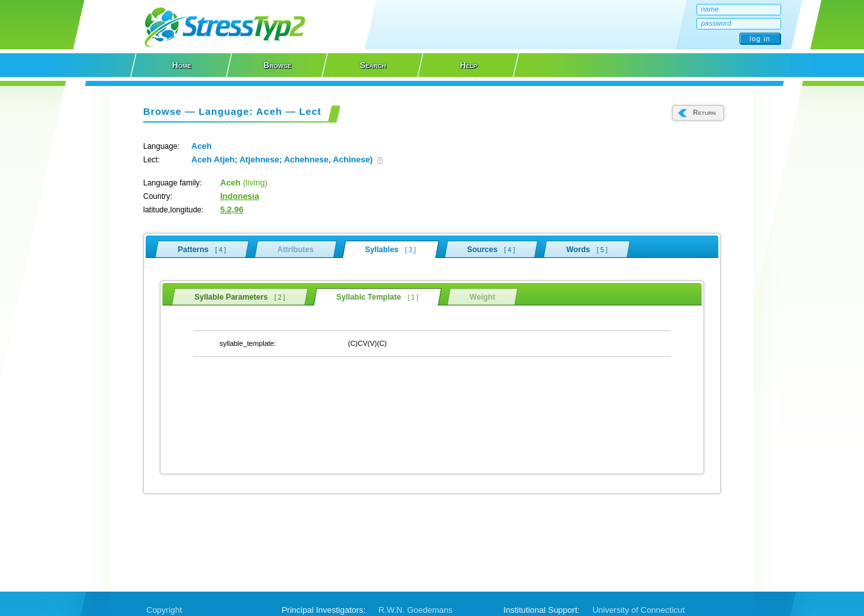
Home (182, 65)
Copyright (164, 610)
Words (587, 249)
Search (373, 65)
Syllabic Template (377, 297)
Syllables (391, 249)
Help (469, 65)
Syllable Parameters (240, 296)
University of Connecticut (639, 610)
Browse (277, 65)
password (716, 23)
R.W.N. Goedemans (415, 610)
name (710, 9)
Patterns (202, 249)
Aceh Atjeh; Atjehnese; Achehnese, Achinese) (287, 159)
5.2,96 (232, 210)
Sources (491, 249)
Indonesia (240, 196)
